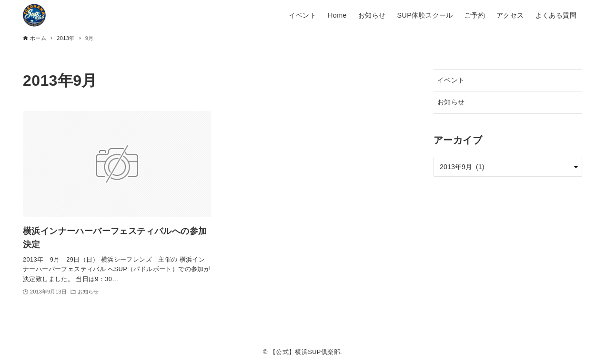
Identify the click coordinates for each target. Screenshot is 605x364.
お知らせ (451, 102)
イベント (451, 80)
